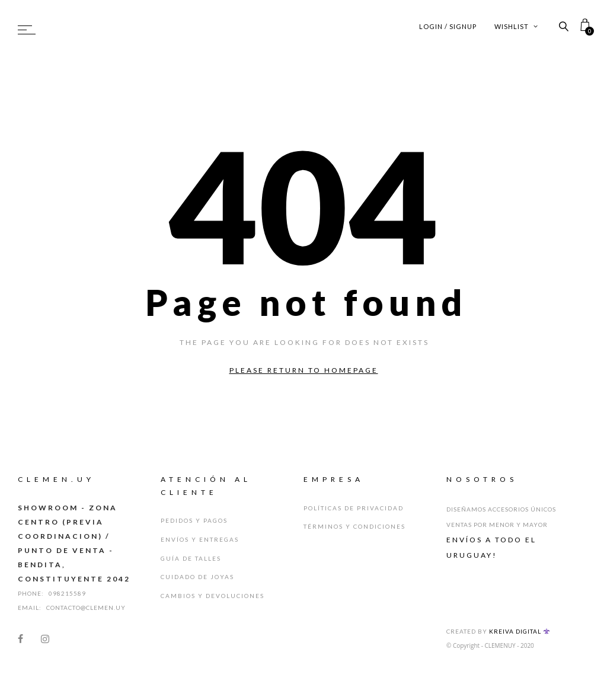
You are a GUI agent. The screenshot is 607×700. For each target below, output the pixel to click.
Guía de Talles (191, 557)
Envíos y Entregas (200, 539)
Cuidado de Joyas (197, 576)
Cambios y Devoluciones (213, 594)
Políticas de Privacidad (354, 508)
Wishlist (516, 26)
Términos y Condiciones (354, 526)
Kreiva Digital (519, 631)
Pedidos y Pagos (194, 520)
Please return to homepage (304, 370)
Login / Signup (448, 26)
